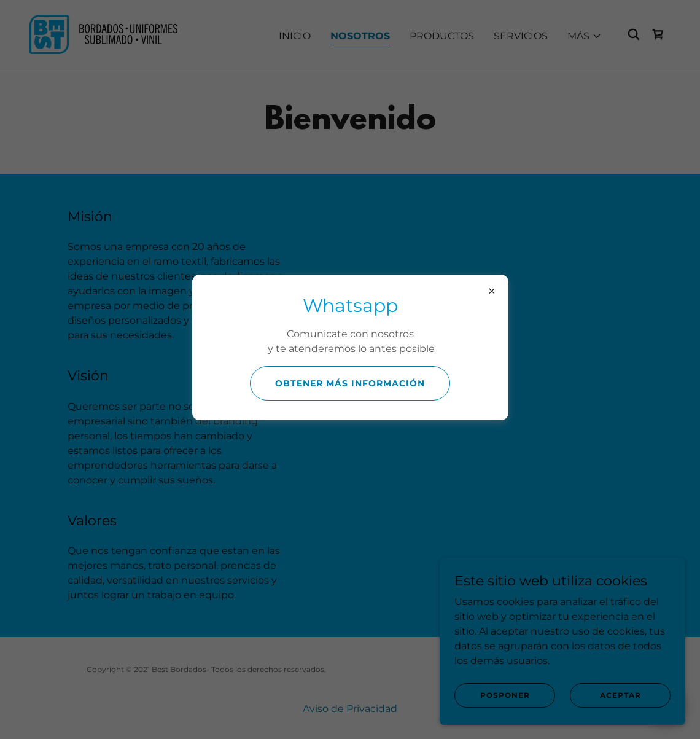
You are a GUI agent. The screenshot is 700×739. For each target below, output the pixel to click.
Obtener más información (350, 383)
